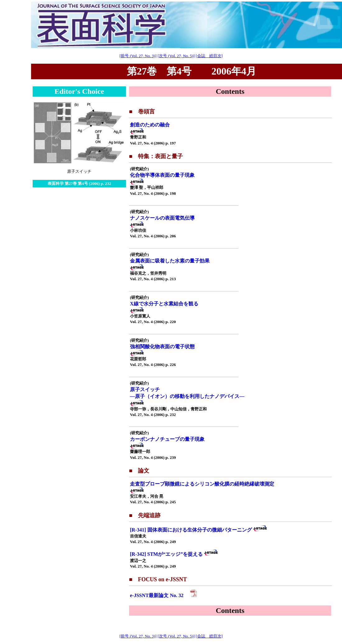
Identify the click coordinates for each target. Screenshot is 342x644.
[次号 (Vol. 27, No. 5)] (176, 56)
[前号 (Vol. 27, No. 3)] (138, 56)
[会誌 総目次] (209, 56)
